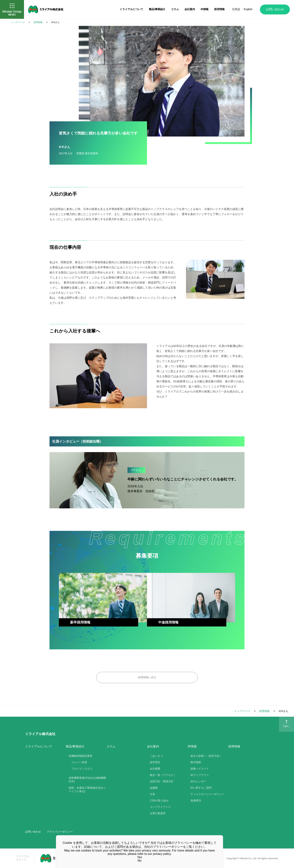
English (248, 9)
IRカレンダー (198, 781)
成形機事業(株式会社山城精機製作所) (87, 780)
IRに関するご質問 (201, 788)
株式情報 (196, 762)
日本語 (236, 9)
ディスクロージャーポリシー (208, 794)
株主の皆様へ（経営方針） (206, 756)
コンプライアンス (160, 807)
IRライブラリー (200, 775)
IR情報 (205, 9)
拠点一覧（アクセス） (163, 775)
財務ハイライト (200, 769)
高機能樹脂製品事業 (80, 756)
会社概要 (155, 769)
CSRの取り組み (159, 800)
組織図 (154, 788)
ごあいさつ (156, 756)
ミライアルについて (39, 746)
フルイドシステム (82, 769)
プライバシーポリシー (60, 832)
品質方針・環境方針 (162, 781)
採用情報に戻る (147, 677)
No (139, 861)
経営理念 (155, 762)
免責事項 (196, 800)
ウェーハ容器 (79, 762)
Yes (139, 857)
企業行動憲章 (158, 813)
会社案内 (190, 9)
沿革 (152, 794)
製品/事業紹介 (157, 9)
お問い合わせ (275, 9)
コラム (111, 746)
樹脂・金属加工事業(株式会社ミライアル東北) (87, 790)
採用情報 (234, 746)
